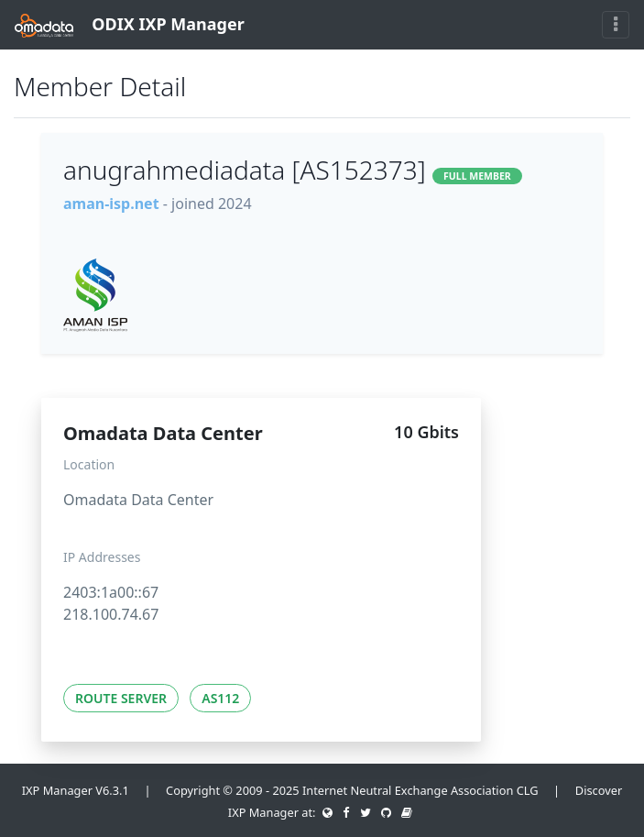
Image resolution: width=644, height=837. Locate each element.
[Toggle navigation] (616, 25)
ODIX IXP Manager (130, 25)
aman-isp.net (111, 204)
